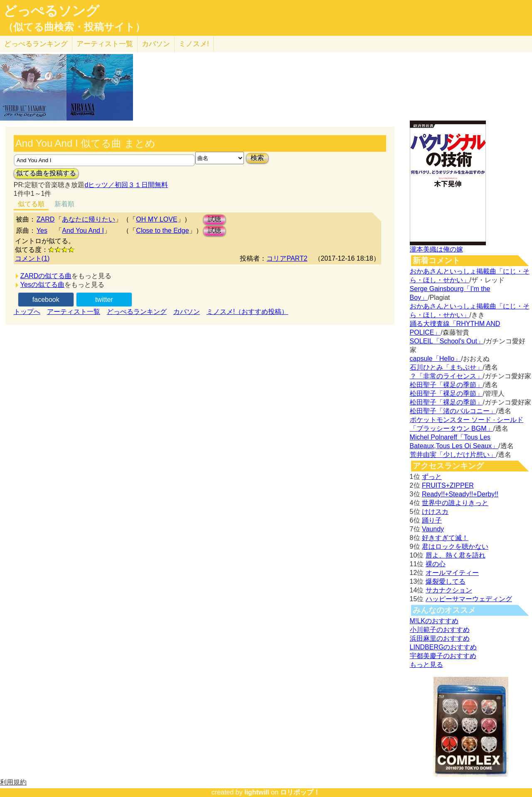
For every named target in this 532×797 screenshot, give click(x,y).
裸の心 (436, 564)
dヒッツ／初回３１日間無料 (126, 185)
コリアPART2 (287, 258)
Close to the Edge (162, 231)
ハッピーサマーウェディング (469, 599)
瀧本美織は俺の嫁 (436, 249)
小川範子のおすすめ (440, 630)
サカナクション (449, 590)
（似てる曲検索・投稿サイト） (74, 27)
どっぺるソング (51, 11)
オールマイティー (452, 573)
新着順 (64, 204)
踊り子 (432, 520)
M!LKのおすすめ (434, 621)
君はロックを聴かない (455, 547)
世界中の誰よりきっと (455, 503)
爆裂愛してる (446, 581)
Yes (42, 231)
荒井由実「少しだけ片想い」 (453, 455)
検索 (257, 158)
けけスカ (435, 512)
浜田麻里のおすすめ (440, 638)
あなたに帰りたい (89, 219)
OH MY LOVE (156, 219)
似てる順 (31, 204)
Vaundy (433, 529)
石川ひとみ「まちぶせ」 (446, 367)
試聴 (214, 219)
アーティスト (105, 44)
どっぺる (36, 44)
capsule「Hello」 (436, 359)
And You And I (83, 231)
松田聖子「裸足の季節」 (446, 385)
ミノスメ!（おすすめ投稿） (247, 312)
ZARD (46, 219)
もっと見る (426, 665)
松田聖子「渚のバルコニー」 (453, 411)
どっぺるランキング (137, 312)
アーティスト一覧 (74, 312)
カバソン (156, 44)
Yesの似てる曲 (42, 285)
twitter (104, 300)
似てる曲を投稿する (46, 173)
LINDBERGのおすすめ (443, 647)
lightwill (257, 792)
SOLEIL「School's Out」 (447, 341)
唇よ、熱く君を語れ (456, 555)
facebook (46, 300)
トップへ (27, 312)
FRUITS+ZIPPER (448, 485)
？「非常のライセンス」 (446, 376)
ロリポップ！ (300, 792)
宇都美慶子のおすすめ (443, 656)
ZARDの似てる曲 (46, 276)
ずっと (432, 477)
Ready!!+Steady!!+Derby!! (460, 494)
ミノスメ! (194, 44)
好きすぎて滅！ (445, 538)
